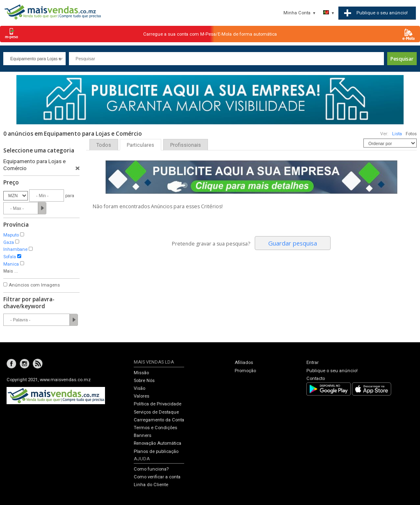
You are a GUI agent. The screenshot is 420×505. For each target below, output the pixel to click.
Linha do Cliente (151, 485)
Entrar (313, 363)
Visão (139, 388)
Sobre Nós (144, 381)
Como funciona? (151, 469)
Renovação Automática (157, 443)
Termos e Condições (155, 428)
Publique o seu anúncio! (332, 371)
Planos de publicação (156, 452)
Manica (11, 264)
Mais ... (11, 271)
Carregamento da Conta (159, 420)
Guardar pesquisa (293, 243)
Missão (141, 373)
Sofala (10, 257)
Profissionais (186, 145)
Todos (104, 145)
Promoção (245, 371)
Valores (142, 396)
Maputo (11, 235)
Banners (143, 436)
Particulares (140, 145)
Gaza (9, 242)
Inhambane (15, 249)
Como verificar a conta (157, 477)
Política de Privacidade (157, 404)
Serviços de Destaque (156, 412)
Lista (397, 134)
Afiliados (244, 363)
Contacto (316, 379)
